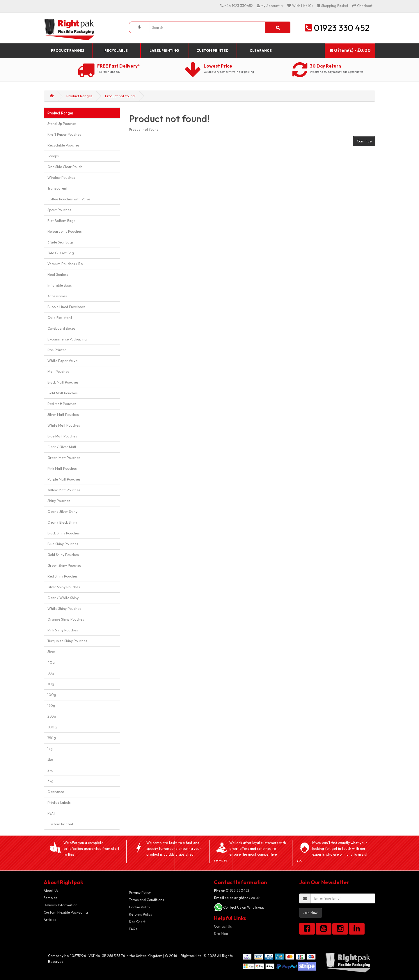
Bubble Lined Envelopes (66, 307)
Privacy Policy (140, 892)
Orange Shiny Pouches (66, 619)
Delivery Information (61, 905)
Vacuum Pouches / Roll (66, 264)
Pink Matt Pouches (62, 468)
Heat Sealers (58, 274)
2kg (50, 770)
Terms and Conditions (147, 900)
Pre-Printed (57, 350)
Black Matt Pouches (63, 382)
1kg (50, 749)
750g (52, 738)
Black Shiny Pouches (64, 533)
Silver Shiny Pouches (64, 587)
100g (52, 695)
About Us (51, 890)
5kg (50, 759)
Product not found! (120, 96)
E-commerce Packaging (67, 339)
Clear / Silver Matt (62, 447)
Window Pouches (61, 178)
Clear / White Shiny (63, 598)
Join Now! (311, 913)
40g (51, 662)
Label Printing (164, 51)
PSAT (51, 813)
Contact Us (223, 926)
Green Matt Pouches (64, 458)
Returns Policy (141, 914)
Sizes (52, 652)
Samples (50, 898)
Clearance (261, 51)
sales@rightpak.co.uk (237, 898)
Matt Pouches (58, 371)
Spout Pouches (59, 210)
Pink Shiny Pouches (63, 630)
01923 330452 (232, 890)
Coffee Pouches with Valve (69, 199)
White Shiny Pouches (64, 609)
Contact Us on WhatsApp (244, 907)
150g (51, 706)
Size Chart (137, 922)
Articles (50, 920)
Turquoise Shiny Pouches (67, 641)
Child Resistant (60, 318)
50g (51, 673)
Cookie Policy (140, 907)
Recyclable (116, 51)
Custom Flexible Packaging (66, 912)
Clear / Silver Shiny (62, 512)
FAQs (133, 929)
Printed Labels (59, 802)
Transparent (57, 188)
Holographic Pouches (65, 231)
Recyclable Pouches (63, 145)
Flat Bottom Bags (61, 221)
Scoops (53, 156)
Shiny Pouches (59, 501)
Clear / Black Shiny (62, 522)
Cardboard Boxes (61, 328)
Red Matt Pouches (62, 404)
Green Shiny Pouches (64, 565)
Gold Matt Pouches (63, 393)
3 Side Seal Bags (61, 242)
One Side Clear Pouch (65, 167)
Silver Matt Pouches (63, 415)
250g (52, 716)
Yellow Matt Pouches (64, 490)
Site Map (221, 934)
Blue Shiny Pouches (63, 544)
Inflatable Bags (60, 285)
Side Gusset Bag (61, 253)
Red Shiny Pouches (63, 576)
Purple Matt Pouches (64, 479)
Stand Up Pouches (62, 124)
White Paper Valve (62, 361)
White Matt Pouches (64, 425)
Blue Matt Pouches (62, 436)
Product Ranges (68, 51)
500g (52, 727)
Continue (364, 141)
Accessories (57, 296)
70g (51, 684)
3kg (50, 781)
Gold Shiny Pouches (63, 555)
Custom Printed (212, 51)
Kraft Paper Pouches (64, 134)
